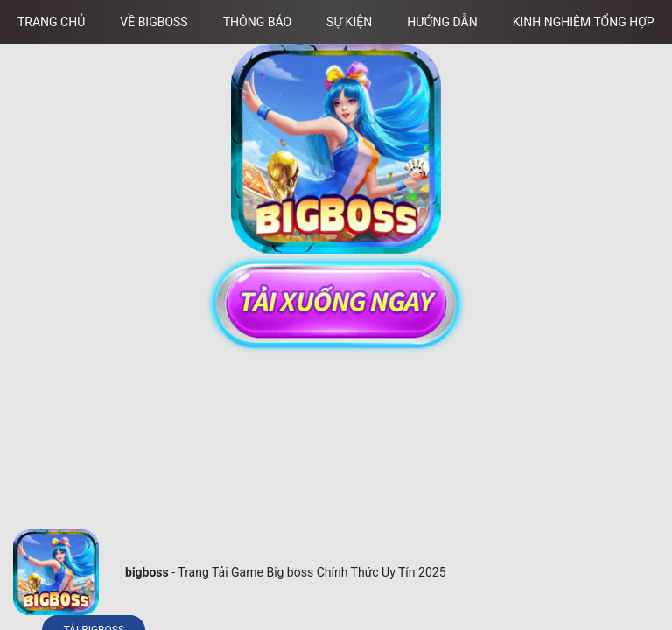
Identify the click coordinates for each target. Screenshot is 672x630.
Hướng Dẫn (442, 22)
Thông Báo (257, 22)
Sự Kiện (349, 22)
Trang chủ (51, 22)
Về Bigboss (154, 22)
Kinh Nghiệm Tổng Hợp (584, 22)
